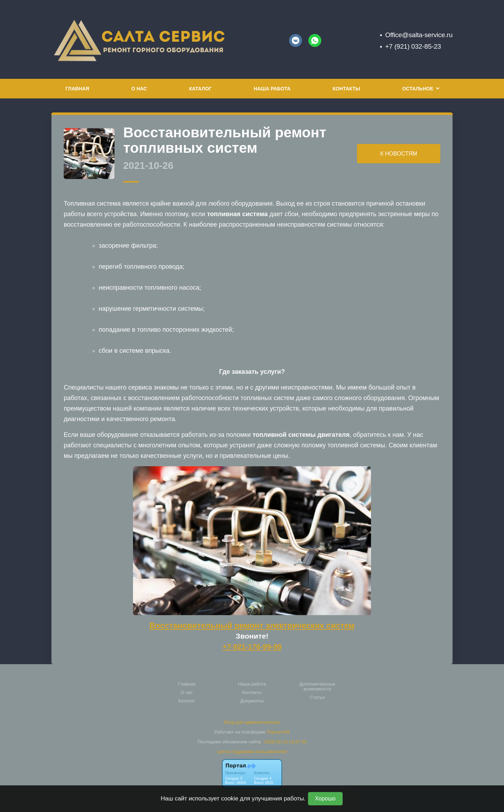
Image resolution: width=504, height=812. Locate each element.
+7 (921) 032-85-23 (413, 46)
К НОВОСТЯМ (399, 154)
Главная (77, 89)
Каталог (200, 89)
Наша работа (272, 89)
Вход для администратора (252, 722)
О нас (139, 89)
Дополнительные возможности (317, 687)
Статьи (317, 697)
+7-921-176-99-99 (252, 646)
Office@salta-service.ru (419, 35)
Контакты (346, 89)
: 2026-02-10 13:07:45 (284, 742)
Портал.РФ (278, 732)
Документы (252, 701)
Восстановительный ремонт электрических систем (252, 626)
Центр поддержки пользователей (252, 752)
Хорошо (325, 799)
